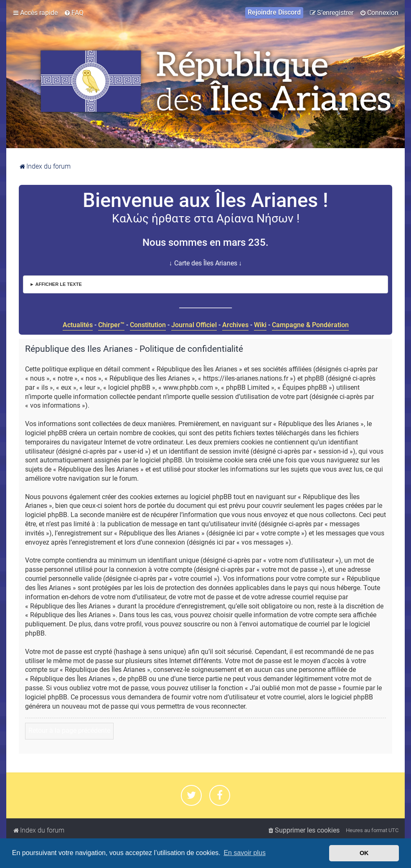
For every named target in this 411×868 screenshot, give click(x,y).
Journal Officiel (194, 325)
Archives (235, 325)
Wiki (260, 325)
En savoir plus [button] (245, 853)
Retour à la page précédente (69, 731)
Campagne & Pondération (310, 325)
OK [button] (364, 853)
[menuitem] (74, 13)
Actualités (78, 325)
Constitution (148, 325)
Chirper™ (111, 325)
